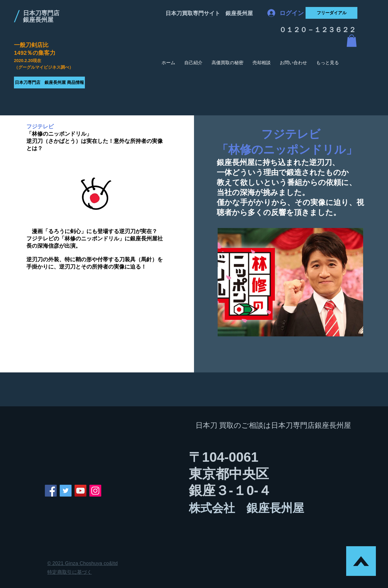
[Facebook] (51, 491)
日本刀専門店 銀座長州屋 (41, 16)
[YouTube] (80, 491)
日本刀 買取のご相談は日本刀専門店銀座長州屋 (273, 425)
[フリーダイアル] (331, 13)
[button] (352, 41)
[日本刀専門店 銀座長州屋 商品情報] (49, 83)
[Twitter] (66, 491)
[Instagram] (95, 491)
